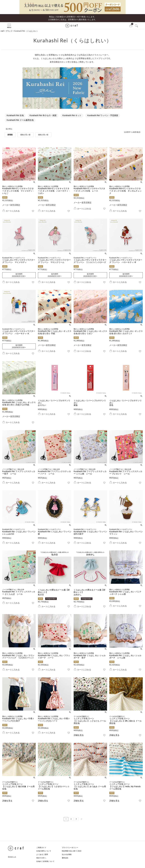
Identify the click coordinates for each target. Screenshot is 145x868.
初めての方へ (41, 858)
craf (2, 31)
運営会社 (65, 858)
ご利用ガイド (41, 848)
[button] (81, 819)
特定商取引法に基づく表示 (71, 851)
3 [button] (76, 819)
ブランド (9, 31)
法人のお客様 (66, 854)
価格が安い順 (25, 135)
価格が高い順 (43, 135)
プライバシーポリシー (70, 848)
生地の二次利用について (45, 861)
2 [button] (71, 819)
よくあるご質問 (42, 854)
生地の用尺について (44, 851)
